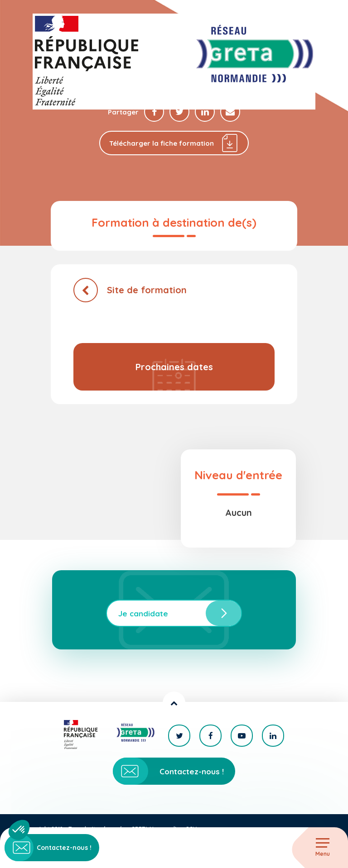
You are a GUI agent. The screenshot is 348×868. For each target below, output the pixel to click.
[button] (19, 830)
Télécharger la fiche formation (174, 143)
